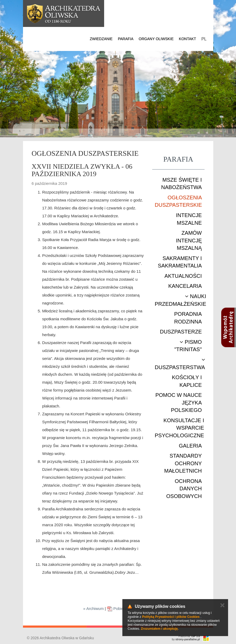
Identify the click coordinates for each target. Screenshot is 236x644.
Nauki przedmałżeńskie (181, 300)
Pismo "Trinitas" (188, 346)
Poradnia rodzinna (188, 318)
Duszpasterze (181, 332)
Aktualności (183, 276)
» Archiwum (94, 608)
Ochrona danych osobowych (184, 489)
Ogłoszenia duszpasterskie (179, 201)
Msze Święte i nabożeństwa (182, 184)
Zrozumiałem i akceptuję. (160, 629)
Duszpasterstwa (180, 364)
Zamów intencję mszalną (189, 240)
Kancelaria (185, 286)
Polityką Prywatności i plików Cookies (171, 617)
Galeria (190, 446)
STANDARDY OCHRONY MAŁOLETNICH (183, 463)
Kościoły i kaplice (187, 381)
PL (204, 39)
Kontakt (188, 39)
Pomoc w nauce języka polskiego (179, 403)
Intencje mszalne (189, 219)
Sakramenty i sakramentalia (180, 262)
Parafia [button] (126, 39)
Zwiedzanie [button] (101, 39)
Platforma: (189, 636)
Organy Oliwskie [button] (156, 39)
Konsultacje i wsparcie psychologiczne (180, 428)
